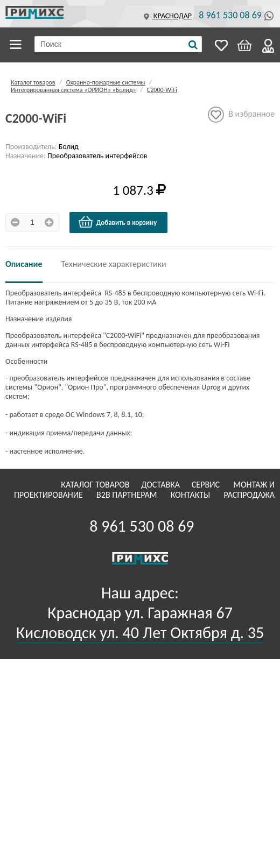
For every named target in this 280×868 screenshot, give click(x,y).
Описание (24, 264)
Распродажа (249, 495)
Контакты (191, 495)
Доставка (162, 485)
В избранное (241, 115)
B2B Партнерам (128, 495)
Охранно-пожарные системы (106, 82)
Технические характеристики (114, 264)
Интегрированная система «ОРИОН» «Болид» (73, 90)
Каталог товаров (17, 45)
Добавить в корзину (117, 222)
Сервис (207, 485)
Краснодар (166, 16)
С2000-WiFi (162, 90)
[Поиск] (193, 45)
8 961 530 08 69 (230, 15)
